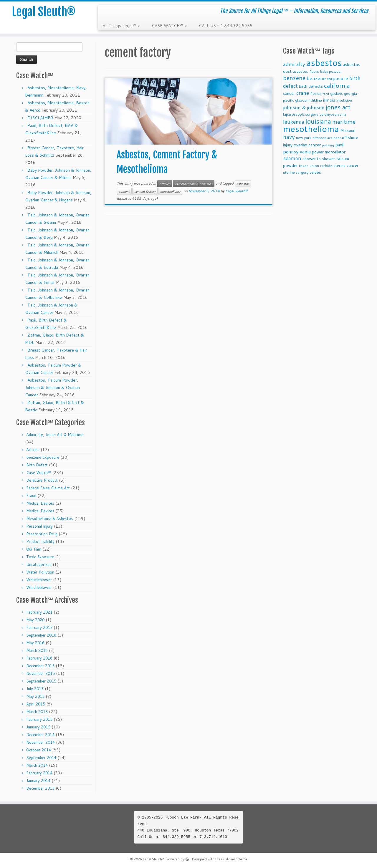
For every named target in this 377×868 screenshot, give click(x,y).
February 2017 (39, 627)
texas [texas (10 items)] (304, 165)
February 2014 (39, 773)
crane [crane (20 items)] (303, 93)
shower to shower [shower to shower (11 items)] (319, 159)
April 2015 (36, 704)
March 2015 (37, 712)
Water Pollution (40, 572)
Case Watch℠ (39, 473)
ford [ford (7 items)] (326, 93)
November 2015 (40, 673)
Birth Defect (37, 465)
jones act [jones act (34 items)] (338, 107)
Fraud (31, 496)
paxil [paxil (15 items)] (340, 145)
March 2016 (37, 650)
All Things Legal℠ (121, 26)
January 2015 (38, 727)
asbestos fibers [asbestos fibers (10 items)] (306, 71)
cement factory (145, 191)
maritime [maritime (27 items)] (344, 121)
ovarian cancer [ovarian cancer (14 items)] (307, 145)
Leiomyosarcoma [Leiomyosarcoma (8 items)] (333, 115)
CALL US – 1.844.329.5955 (226, 26)
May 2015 (35, 696)
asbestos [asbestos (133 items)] (324, 63)
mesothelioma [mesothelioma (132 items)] (311, 129)
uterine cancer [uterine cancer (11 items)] (346, 165)
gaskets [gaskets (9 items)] (337, 93)
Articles (33, 450)
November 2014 (40, 742)
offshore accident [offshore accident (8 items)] (327, 138)
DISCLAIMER (40, 118)
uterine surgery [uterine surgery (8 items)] (296, 173)
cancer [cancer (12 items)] (289, 93)
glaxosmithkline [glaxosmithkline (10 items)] (309, 100)
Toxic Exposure (40, 557)
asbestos (243, 184)
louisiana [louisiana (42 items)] (318, 121)
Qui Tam (34, 549)
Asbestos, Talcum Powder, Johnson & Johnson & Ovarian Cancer (52, 387)
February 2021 (39, 612)
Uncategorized (39, 564)
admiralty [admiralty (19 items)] (294, 64)
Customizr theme (234, 859)
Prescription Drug (42, 534)
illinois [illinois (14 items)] (329, 100)
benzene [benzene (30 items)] (294, 78)
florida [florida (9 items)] (316, 93)
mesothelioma (170, 191)
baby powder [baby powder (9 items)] (331, 71)
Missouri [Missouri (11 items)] (348, 130)
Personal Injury (39, 526)
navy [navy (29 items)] (289, 137)
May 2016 (35, 643)
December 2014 (40, 735)
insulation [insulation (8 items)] (344, 100)
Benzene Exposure (43, 457)
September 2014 (41, 758)
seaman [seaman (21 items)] (292, 158)
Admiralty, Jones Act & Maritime (55, 435)
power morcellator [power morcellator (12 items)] (329, 152)
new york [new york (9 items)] (304, 138)
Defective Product (42, 480)
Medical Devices (40, 503)
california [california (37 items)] (337, 85)
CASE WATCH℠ (169, 26)
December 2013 (40, 788)
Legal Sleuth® (44, 12)
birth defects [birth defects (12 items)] (311, 86)
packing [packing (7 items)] (328, 145)
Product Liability (40, 541)
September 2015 (41, 681)
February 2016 (39, 658)
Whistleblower (39, 580)
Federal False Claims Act (48, 488)
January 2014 (38, 781)
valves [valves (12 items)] (315, 172)
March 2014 (37, 765)
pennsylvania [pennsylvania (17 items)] (297, 151)
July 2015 (35, 689)
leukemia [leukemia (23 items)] (294, 122)
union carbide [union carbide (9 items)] (321, 166)
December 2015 (40, 666)
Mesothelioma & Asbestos (50, 519)
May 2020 (35, 620)
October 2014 (39, 750)
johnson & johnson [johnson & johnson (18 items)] (304, 107)
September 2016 (41, 635)
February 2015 (39, 719)
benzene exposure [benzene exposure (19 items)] (327, 78)
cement (124, 191)
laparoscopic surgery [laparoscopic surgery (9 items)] (301, 114)
